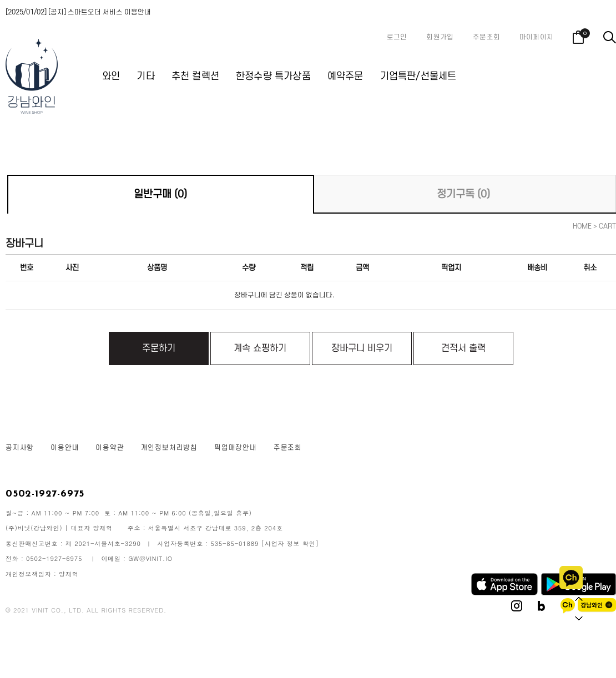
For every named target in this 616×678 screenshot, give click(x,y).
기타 (145, 76)
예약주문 (345, 76)
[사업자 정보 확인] (290, 543)
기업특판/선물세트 (418, 76)
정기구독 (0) (463, 194)
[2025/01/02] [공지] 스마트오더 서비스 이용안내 (78, 12)
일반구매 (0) (160, 194)
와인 (111, 76)
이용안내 (65, 448)
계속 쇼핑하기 (260, 348)
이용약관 (110, 448)
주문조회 (486, 37)
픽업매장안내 (236, 448)
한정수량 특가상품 (273, 76)
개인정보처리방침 (169, 448)
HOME (582, 226)
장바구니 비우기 (362, 348)
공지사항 (20, 448)
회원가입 (440, 37)
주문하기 (159, 348)
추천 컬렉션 (195, 76)
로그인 (397, 37)
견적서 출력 (463, 348)
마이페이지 (536, 37)
